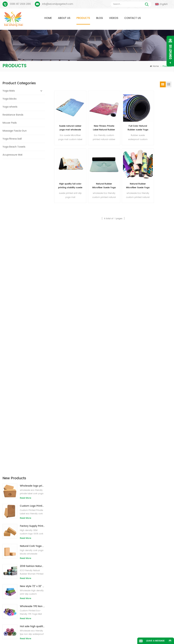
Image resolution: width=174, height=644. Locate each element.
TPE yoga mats (69, 544)
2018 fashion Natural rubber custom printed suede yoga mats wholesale (32, 255)
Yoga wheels (10, 107)
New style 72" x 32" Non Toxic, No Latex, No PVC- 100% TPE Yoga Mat (32, 275)
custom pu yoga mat (73, 562)
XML (100, 636)
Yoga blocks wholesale (73, 595)
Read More (25, 187)
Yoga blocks (10, 99)
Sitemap (77, 636)
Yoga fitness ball (12, 139)
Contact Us (133, 18)
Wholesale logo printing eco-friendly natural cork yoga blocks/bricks (32, 175)
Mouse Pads (10, 123)
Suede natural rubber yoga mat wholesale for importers (68, 124)
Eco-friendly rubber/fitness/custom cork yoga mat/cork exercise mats (32, 396)
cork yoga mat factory (73, 579)
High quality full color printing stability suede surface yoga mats (158, 124)
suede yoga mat (70, 550)
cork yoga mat (69, 556)
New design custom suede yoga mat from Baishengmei (121, 562)
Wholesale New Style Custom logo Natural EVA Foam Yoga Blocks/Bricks (32, 356)
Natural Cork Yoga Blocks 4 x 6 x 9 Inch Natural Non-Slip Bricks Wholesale (32, 235)
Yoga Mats (9, 91)
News (131, 631)
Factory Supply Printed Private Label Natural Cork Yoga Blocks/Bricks (32, 215)
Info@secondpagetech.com (58, 4)
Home (48, 18)
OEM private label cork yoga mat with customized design (32, 376)
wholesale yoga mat (72, 601)
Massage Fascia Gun (15, 131)
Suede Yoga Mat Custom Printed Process (30, 554)
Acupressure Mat (12, 155)
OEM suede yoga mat (73, 607)
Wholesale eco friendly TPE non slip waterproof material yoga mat (32, 336)
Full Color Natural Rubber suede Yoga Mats (128, 124)
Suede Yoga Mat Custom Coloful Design (30, 543)
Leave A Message (155, 641)
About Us (64, 18)
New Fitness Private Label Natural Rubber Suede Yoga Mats (98, 124)
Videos (114, 18)
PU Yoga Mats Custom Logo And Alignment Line (30, 564)
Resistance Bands (13, 115)
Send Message (47, 518)
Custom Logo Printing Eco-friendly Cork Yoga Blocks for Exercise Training (32, 195)
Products (83, 18)
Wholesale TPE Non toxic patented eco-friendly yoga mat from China (32, 296)
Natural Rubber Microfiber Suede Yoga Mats (68, 178)
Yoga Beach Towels (14, 147)
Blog (100, 18)
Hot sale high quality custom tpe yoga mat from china (32, 316)
